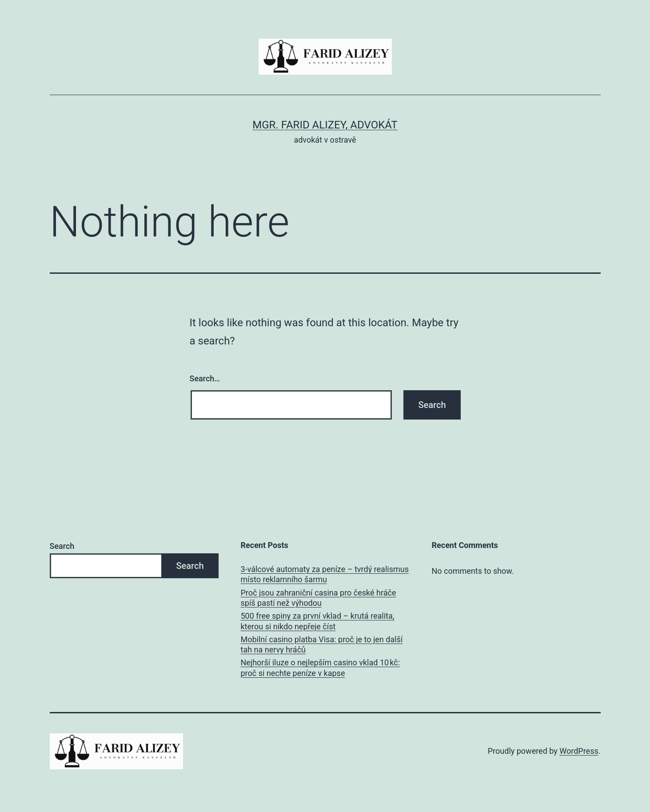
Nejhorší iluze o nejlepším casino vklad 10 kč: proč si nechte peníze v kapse (321, 668)
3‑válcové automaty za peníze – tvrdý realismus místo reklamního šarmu (325, 574)
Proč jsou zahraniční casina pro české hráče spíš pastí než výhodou (319, 598)
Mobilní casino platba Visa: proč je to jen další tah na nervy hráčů (322, 644)
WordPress (579, 751)
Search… (205, 378)
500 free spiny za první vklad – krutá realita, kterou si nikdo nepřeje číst (318, 621)
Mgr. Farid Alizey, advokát (325, 125)
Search (62, 546)
